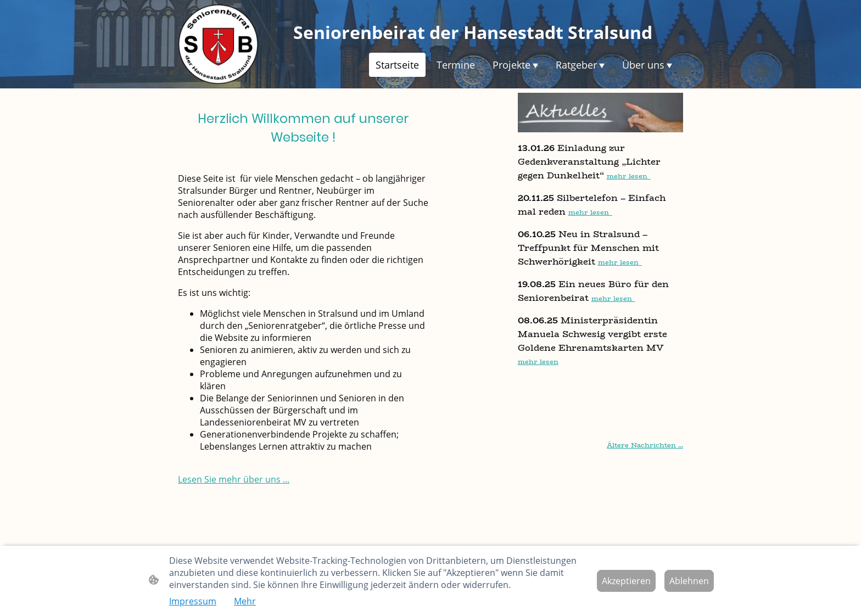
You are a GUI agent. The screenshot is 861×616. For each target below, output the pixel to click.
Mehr (245, 601)
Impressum (193, 601)
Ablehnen (689, 581)
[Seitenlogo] (218, 44)
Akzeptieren (626, 581)
